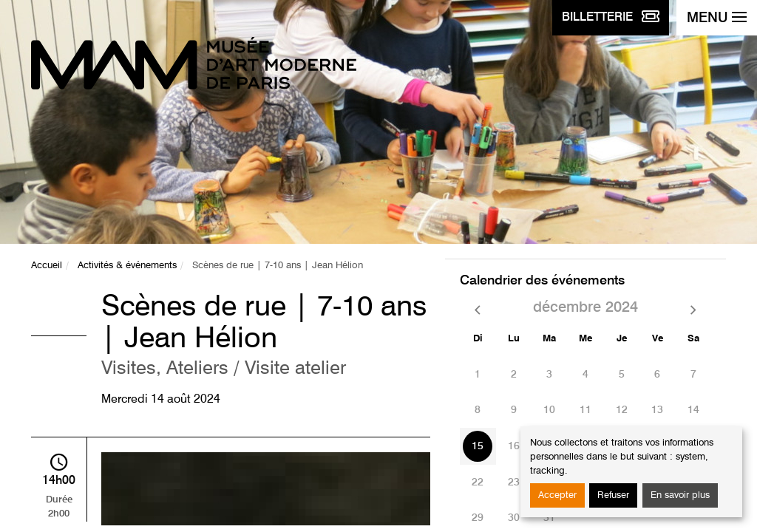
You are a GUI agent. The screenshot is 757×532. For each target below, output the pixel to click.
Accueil (47, 266)
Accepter (557, 495)
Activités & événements (127, 266)
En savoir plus (680, 495)
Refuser (613, 495)
